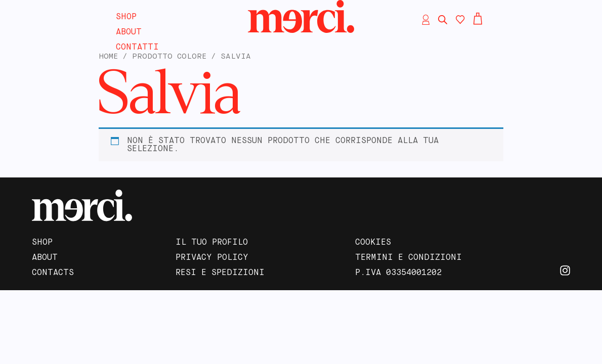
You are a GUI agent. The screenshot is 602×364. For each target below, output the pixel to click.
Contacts (53, 273)
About (129, 32)
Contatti (137, 48)
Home (108, 57)
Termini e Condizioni (408, 258)
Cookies (373, 243)
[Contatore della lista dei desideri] (460, 20)
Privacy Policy (212, 258)
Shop (126, 17)
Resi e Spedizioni (220, 273)
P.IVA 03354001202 (398, 273)
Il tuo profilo (212, 243)
